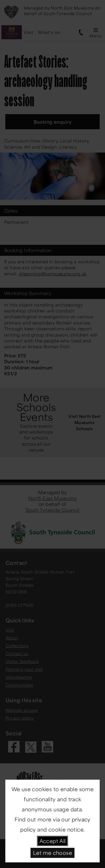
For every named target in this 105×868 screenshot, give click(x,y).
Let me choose (53, 853)
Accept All (53, 841)
